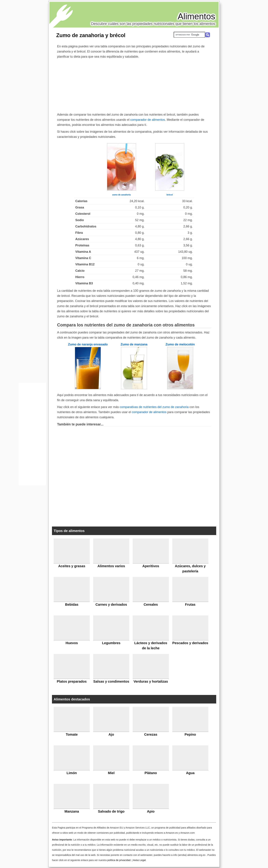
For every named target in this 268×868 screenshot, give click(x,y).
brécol (170, 195)
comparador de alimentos (148, 120)
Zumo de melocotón (180, 344)
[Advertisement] (134, 85)
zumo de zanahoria (121, 195)
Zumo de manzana (134, 344)
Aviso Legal (139, 860)
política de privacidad (119, 860)
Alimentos (196, 16)
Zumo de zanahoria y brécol (91, 35)
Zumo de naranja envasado (88, 344)
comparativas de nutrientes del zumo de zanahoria (154, 407)
